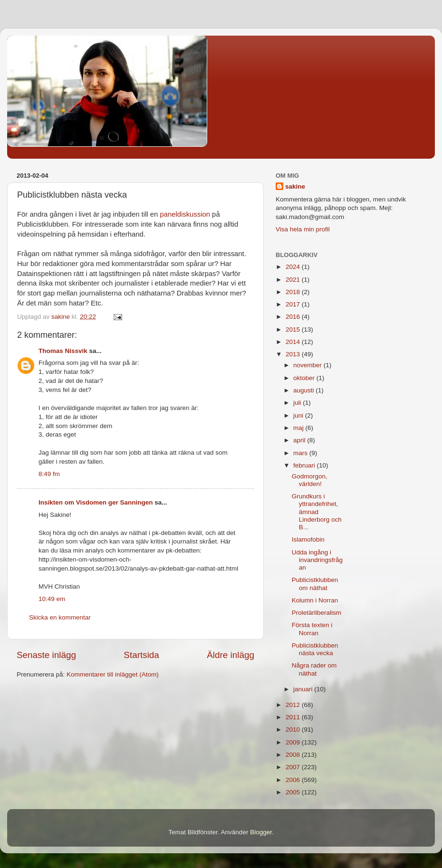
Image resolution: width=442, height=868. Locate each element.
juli (298, 403)
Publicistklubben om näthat (315, 584)
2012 (294, 705)
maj (299, 428)
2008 (294, 755)
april (300, 440)
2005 (294, 792)
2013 (294, 354)
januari (304, 689)
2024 (294, 267)
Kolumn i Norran (315, 600)
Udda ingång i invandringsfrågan (317, 560)
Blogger (261, 832)
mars (301, 453)
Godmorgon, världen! (310, 480)
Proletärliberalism (317, 613)
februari (305, 465)
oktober (305, 378)
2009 (294, 742)
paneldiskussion (185, 214)
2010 (294, 730)
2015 (294, 329)
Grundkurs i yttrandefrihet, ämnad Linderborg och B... (317, 512)
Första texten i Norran (312, 629)
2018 (294, 292)
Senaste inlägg (46, 655)
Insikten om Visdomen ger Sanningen (96, 502)
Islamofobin (308, 539)
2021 (294, 280)
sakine (295, 186)
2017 (294, 304)
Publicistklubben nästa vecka (315, 649)
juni (299, 415)
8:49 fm (49, 474)
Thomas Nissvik (63, 351)
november (308, 365)
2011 (294, 717)
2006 (294, 780)
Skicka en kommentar (60, 617)
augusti (304, 390)
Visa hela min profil (303, 229)
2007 (294, 767)
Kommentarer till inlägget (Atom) (113, 674)
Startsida (141, 655)
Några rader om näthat (314, 669)
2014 (294, 342)
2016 (294, 317)
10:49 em (52, 599)
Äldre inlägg (231, 655)
